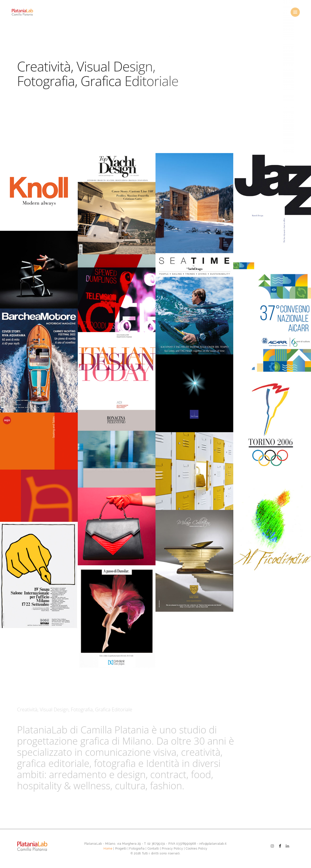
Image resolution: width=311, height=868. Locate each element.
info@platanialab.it (213, 844)
